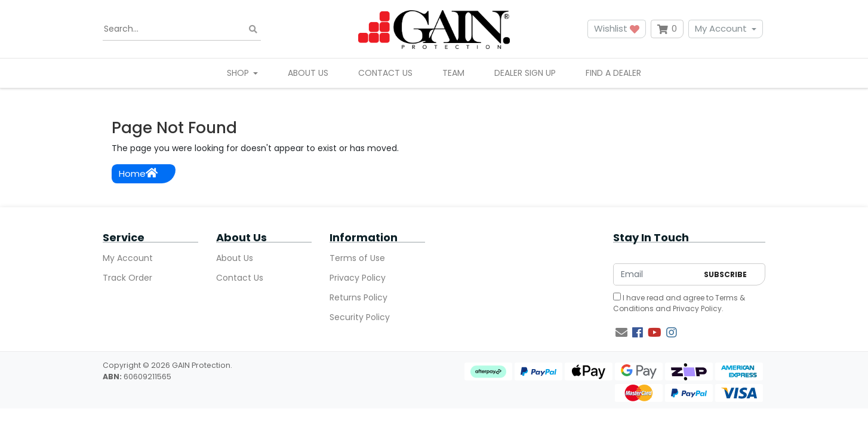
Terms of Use (357, 258)
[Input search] (182, 29)
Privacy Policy (358, 278)
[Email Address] (655, 274)
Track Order (127, 278)
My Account (721, 28)
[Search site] (253, 29)
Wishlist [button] (617, 28)
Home (138, 173)
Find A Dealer (613, 73)
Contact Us (385, 73)
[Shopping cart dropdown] (667, 29)
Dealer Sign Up (525, 73)
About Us (308, 73)
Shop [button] (239, 73)
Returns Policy (358, 297)
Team (453, 73)
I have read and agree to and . (679, 303)
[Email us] (621, 333)
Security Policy (360, 317)
